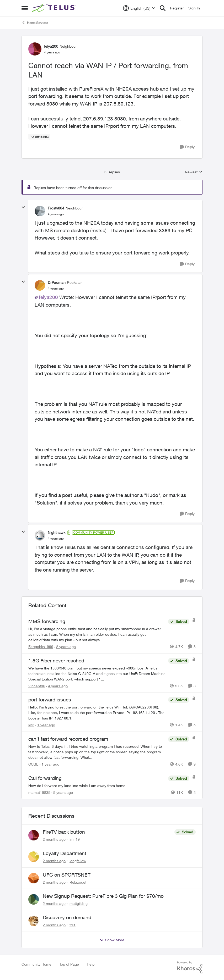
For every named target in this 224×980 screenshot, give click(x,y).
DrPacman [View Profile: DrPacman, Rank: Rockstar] (57, 282)
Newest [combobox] (194, 172)
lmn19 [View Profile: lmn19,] (75, 839)
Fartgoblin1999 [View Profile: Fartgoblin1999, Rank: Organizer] (41, 647)
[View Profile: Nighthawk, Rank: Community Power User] (40, 535)
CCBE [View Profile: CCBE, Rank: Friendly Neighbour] (33, 764)
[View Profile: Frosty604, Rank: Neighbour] (40, 211)
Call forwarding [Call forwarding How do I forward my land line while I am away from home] (45, 778)
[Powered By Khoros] (190, 967)
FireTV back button (64, 832)
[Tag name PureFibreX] (39, 137)
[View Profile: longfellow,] (34, 857)
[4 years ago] (57, 686)
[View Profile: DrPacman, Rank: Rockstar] (40, 285)
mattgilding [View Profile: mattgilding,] (79, 903)
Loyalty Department (65, 853)
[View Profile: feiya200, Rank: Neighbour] (35, 49)
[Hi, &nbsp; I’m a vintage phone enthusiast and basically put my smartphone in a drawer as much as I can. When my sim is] (97, 634)
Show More (112, 940)
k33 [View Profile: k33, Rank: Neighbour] (31, 725)
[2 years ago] (65, 647)
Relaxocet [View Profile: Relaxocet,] (78, 882)
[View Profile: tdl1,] (34, 921)
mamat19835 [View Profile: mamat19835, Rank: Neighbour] (39, 792)
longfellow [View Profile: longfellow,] (78, 861)
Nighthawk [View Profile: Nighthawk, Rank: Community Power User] (57, 532)
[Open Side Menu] (25, 8)
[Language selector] (139, 8)
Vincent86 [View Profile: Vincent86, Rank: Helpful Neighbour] (37, 686)
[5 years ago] (62, 792)
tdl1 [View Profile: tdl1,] (73, 925)
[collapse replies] (23, 207)
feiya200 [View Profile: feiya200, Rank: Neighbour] (51, 46)
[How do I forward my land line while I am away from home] (97, 785)
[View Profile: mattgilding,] (34, 899)
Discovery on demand (67, 917)
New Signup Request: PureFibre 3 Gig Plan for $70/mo (103, 896)
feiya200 (48, 297)
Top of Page (69, 964)
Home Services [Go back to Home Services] (35, 23)
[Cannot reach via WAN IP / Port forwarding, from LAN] (56, 214)
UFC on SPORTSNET (67, 875)
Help (91, 964)
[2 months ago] (54, 839)
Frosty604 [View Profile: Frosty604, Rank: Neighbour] (56, 208)
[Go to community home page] (54, 8)
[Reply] (187, 147)
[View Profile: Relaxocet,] (34, 878)
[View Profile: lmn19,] (34, 835)
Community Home (36, 964)
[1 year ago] (45, 725)
